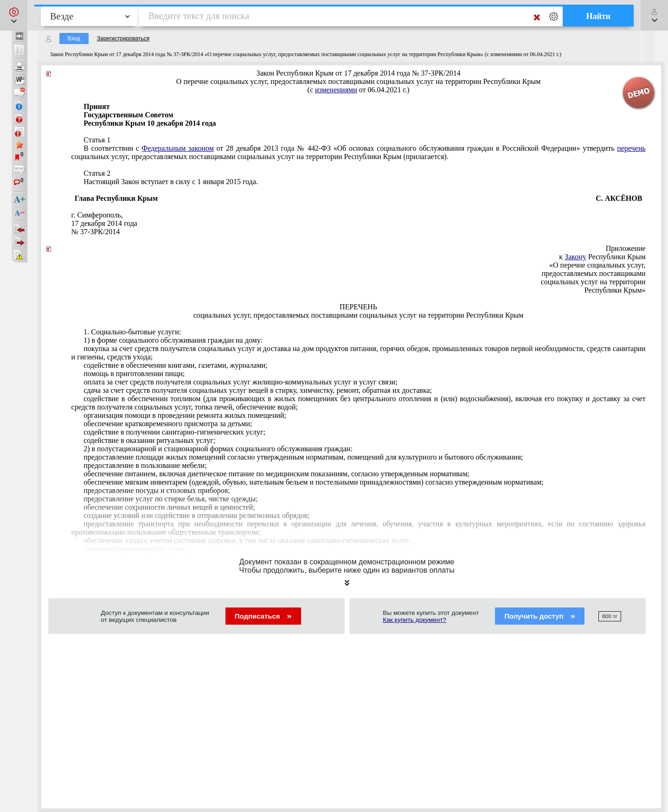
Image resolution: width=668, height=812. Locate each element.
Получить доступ (540, 616)
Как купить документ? (414, 620)
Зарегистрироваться (123, 38)
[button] (14, 15)
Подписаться (263, 616)
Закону (575, 257)
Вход (74, 38)
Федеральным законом (178, 148)
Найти (598, 16)
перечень (631, 148)
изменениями (336, 90)
